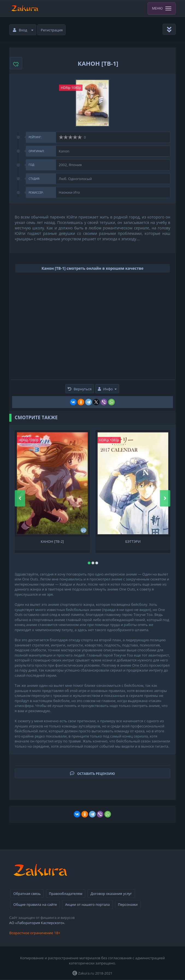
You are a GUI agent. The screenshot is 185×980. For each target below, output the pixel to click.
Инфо (107, 389)
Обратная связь (27, 894)
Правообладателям (66, 894)
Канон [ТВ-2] (52, 542)
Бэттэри (133, 542)
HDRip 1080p (71, 88)
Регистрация (52, 30)
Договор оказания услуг (111, 894)
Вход (23, 30)
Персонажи (128, 904)
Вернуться (80, 389)
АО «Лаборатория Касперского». (37, 923)
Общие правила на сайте (35, 904)
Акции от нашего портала (87, 904)
